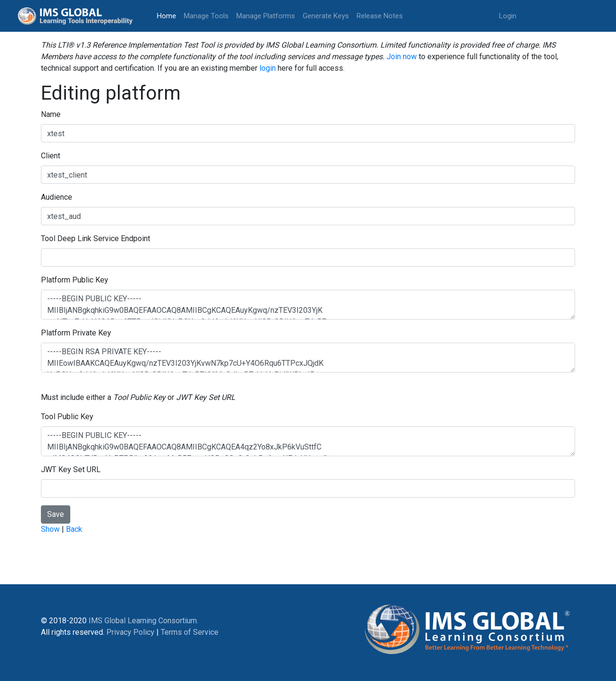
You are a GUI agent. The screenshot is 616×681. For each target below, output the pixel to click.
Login (508, 16)
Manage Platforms (266, 16)
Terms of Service (190, 632)
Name (51, 114)
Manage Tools (206, 16)
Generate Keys (326, 16)
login (268, 68)
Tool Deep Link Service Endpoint (96, 238)
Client (51, 156)
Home (168, 15)
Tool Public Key (67, 417)
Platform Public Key (75, 280)
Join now (402, 57)
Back (74, 529)
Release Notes (380, 16)
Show (50, 529)
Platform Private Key (76, 333)
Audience (57, 197)
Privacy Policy (130, 632)
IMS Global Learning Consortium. (143, 621)
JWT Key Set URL (71, 469)
